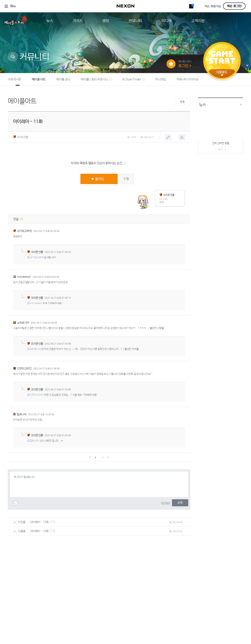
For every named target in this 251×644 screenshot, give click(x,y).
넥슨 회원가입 (213, 6)
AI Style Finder (133, 79)
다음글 (19, 531)
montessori (24, 277)
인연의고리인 (24, 369)
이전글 (19, 522)
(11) (52, 522)
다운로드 (222, 74)
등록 (180, 503)
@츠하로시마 (34, 349)
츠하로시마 (23, 323)
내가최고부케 (24, 231)
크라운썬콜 (21, 137)
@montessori (35, 303)
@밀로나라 (33, 441)
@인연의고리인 (35, 395)
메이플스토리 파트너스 (96, 79)
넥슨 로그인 (234, 6)
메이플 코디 (63, 79)
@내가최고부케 (35, 257)
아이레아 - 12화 (39, 522)
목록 (182, 102)
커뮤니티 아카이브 (187, 79)
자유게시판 (15, 79)
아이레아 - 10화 (39, 531)
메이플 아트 (39, 79)
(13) (52, 531)
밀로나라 (22, 414)
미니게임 (160, 79)
